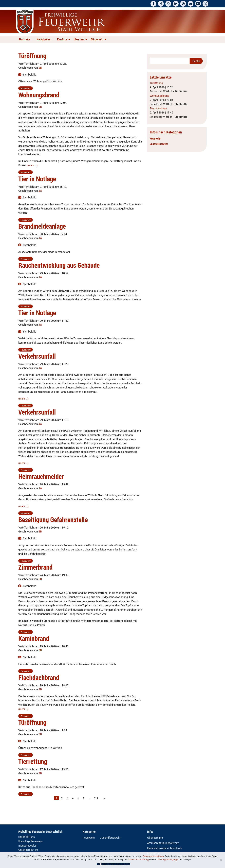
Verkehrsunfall (37, 356)
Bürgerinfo (97, 39)
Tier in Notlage (37, 179)
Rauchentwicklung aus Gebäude (59, 265)
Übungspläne (155, 838)
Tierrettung (33, 761)
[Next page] (103, 798)
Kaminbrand (34, 638)
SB (40, 68)
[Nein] (221, 860)
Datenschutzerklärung (153, 856)
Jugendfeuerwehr (159, 144)
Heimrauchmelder (41, 476)
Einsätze (62, 39)
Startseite (24, 39)
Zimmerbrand (35, 567)
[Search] (170, 61)
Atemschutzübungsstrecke (163, 843)
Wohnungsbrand (39, 95)
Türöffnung (32, 56)
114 (96, 798)
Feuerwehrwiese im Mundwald (165, 848)
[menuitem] (25, 40)
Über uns (79, 39)
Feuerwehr (155, 139)
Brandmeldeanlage (42, 226)
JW (40, 191)
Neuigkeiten (44, 39)
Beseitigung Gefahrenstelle (53, 520)
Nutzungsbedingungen (168, 860)
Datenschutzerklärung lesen (116, 864)
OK (98, 864)
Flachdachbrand (39, 677)
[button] (153, 4)
